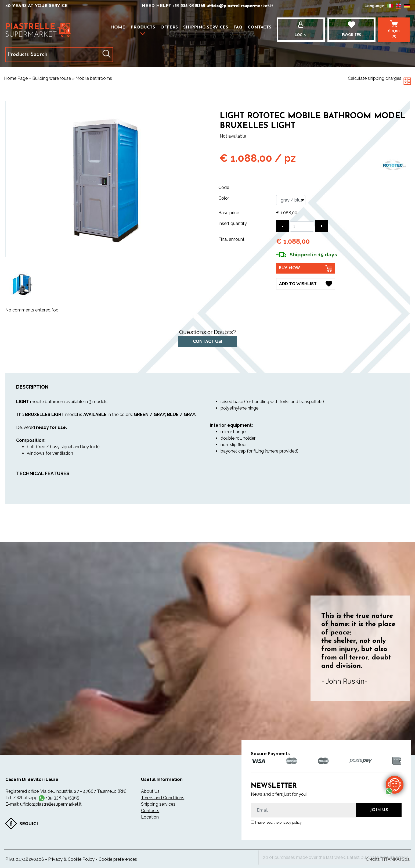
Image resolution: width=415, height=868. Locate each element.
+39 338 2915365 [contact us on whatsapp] (62, 798)
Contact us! (208, 341)
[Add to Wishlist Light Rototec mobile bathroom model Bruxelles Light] (306, 284)
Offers (169, 27)
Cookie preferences (118, 859)
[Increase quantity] (322, 226)
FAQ (238, 27)
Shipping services (206, 27)
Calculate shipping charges (375, 78)
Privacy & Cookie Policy (71, 859)
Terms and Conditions (163, 798)
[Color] (291, 200)
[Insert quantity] (302, 227)
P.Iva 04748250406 (25, 859)
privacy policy (290, 822)
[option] (22, 284)
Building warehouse (52, 78)
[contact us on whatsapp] (395, 784)
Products (143, 27)
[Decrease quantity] (282, 226)
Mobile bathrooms (94, 78)
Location (150, 817)
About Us (150, 791)
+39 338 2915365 (189, 6)
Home (118, 27)
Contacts (259, 27)
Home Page (16, 78)
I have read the (278, 822)
